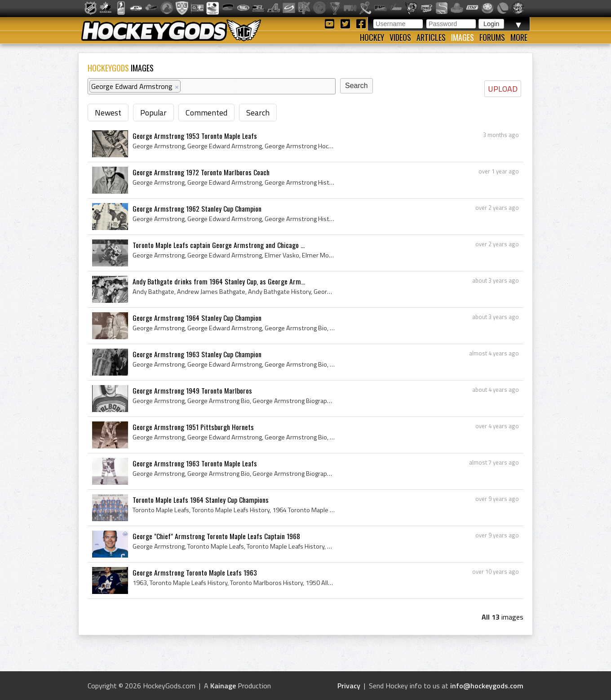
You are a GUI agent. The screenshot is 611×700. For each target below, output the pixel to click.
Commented (206, 113)
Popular (153, 113)
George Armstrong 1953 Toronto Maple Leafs (195, 136)
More (519, 37)
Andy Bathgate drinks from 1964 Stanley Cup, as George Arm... (219, 281)
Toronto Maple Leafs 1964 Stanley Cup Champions (201, 500)
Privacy (349, 686)
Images (463, 37)
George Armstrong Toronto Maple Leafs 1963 (195, 572)
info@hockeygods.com (487, 686)
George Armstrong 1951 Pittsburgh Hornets (193, 427)
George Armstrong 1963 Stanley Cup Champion (197, 354)
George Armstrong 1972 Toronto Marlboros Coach (201, 172)
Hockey (372, 37)
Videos (400, 37)
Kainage (223, 686)
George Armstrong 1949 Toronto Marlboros (192, 390)
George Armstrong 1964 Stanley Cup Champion (197, 318)
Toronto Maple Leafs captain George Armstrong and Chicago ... (219, 245)
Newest (108, 113)
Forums (492, 37)
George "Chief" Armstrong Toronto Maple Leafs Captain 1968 (216, 536)
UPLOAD (503, 89)
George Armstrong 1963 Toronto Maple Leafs (195, 463)
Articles (431, 37)
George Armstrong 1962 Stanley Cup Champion (197, 208)
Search (258, 113)
